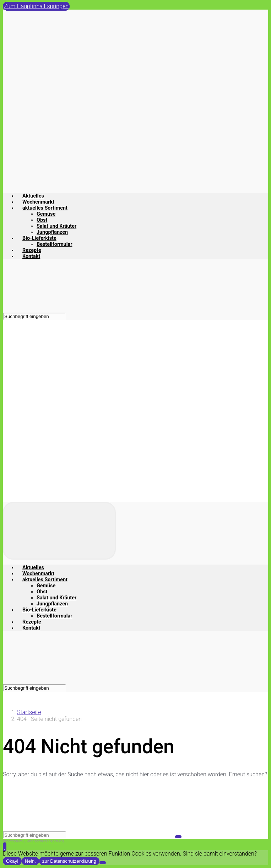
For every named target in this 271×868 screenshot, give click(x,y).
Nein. (30, 861)
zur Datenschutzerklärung (69, 861)
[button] (5, 847)
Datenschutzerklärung (45, 841)
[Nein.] (103, 863)
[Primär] (59, 531)
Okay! (12, 861)
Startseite (29, 712)
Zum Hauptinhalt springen (36, 6)
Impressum (13, 841)
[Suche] (34, 316)
